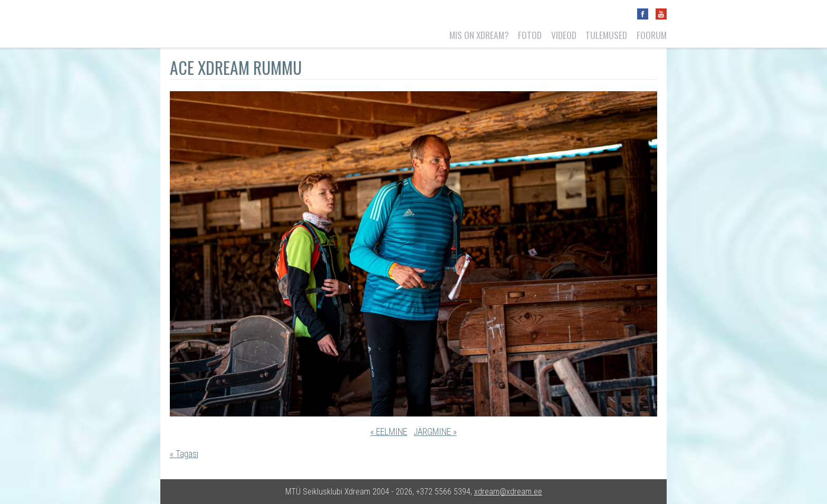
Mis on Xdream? (479, 35)
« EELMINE (389, 432)
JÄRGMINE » (435, 432)
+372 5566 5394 (443, 492)
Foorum (652, 35)
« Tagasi (184, 454)
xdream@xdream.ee (508, 492)
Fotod (530, 35)
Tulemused (606, 35)
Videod (564, 35)
